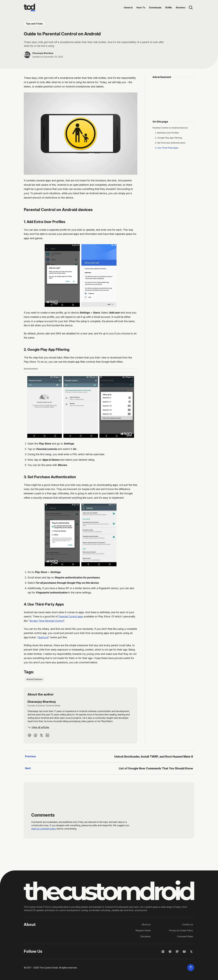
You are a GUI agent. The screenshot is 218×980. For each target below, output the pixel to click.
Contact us (187, 924)
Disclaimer (146, 936)
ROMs (169, 8)
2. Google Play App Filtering (169, 138)
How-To (141, 8)
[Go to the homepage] (29, 8)
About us (146, 924)
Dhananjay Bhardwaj (43, 53)
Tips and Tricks (34, 24)
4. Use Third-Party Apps (167, 148)
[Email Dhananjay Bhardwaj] (29, 735)
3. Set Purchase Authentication (170, 143)
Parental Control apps (71, 616)
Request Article (143, 930)
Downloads (155, 8)
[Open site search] (191, 8)
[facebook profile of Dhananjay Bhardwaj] (35, 735)
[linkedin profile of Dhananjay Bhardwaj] (47, 735)
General (128, 8)
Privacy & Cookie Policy (181, 930)
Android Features (34, 679)
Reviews (181, 8)
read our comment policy (44, 829)
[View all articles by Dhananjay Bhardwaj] (38, 727)
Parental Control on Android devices (170, 128)
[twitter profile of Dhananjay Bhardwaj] (41, 735)
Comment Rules (185, 936)
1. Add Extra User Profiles (167, 133)
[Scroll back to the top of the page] (191, 968)
